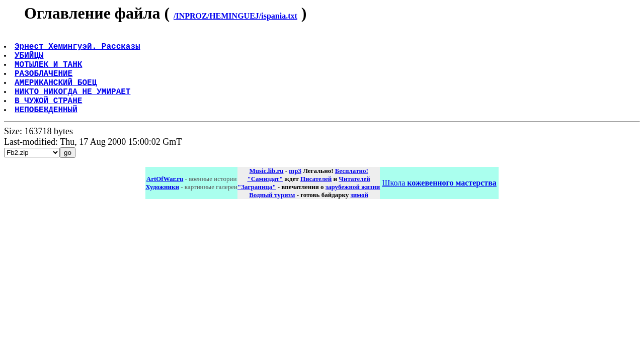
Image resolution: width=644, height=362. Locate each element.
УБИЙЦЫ (30, 61)
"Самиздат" (265, 197)
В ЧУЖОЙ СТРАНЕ (49, 116)
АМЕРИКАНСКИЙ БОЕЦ (57, 94)
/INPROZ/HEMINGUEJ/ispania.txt (235, 16)
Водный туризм (272, 213)
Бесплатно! (352, 189)
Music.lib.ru (267, 189)
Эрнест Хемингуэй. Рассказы (78, 50)
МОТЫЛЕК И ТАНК (49, 72)
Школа (439, 201)
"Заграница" (257, 205)
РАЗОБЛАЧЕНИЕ (45, 83)
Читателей (354, 197)
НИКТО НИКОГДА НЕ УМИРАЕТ (73, 105)
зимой (359, 213)
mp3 (295, 189)
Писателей (316, 197)
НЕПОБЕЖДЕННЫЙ (47, 127)
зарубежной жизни (353, 205)
